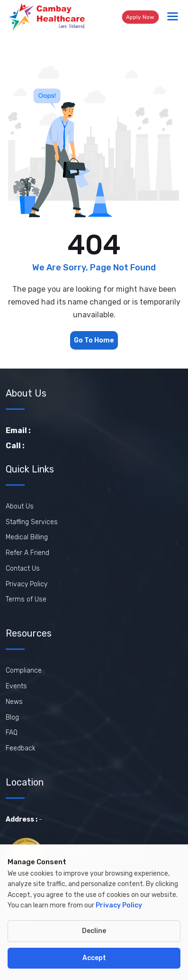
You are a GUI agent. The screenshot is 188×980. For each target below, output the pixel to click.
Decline (94, 931)
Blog (12, 717)
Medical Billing (27, 537)
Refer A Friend (27, 553)
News (14, 702)
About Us (20, 506)
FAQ (12, 733)
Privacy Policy (27, 584)
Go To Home (94, 340)
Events (16, 686)
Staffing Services (32, 522)
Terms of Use (26, 599)
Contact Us (23, 569)
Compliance (24, 670)
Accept (94, 958)
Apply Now (140, 17)
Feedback (21, 748)
